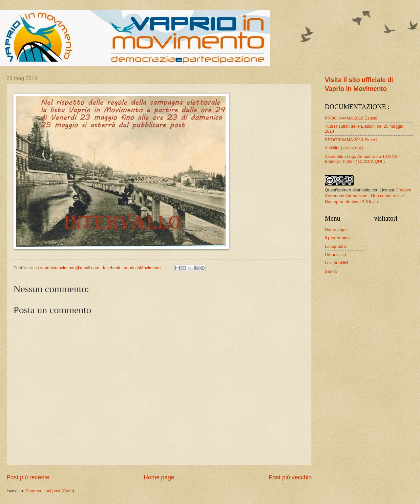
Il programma (337, 238)
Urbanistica (335, 255)
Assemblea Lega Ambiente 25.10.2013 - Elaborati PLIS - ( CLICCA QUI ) (362, 159)
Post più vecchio (290, 477)
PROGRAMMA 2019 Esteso (351, 118)
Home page (159, 477)
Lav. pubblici (336, 263)
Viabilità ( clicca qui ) (344, 148)
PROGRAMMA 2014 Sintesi (351, 140)
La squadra (335, 246)
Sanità (331, 271)
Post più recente (28, 477)
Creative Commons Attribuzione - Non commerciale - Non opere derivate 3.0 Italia (368, 196)
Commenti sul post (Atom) (50, 491)
